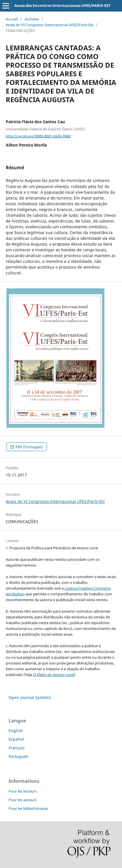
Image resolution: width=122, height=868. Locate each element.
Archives (32, 19)
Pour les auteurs (23, 800)
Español (16, 739)
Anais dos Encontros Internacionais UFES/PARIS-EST (62, 5)
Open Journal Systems (30, 697)
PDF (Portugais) (29, 447)
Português (19, 756)
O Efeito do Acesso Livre (53, 675)
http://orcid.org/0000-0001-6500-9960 (38, 136)
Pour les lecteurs (23, 791)
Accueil (12, 19)
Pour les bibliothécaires (28, 808)
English (16, 731)
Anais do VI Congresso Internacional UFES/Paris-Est (50, 25)
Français (17, 748)
